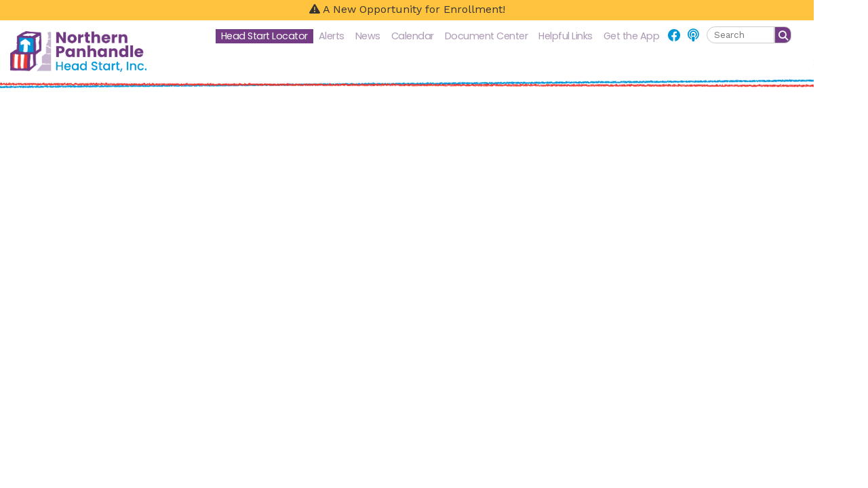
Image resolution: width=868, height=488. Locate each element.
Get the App (632, 36)
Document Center (487, 36)
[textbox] (741, 35)
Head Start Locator (264, 36)
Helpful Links (566, 36)
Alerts (332, 36)
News (368, 36)
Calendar (413, 36)
